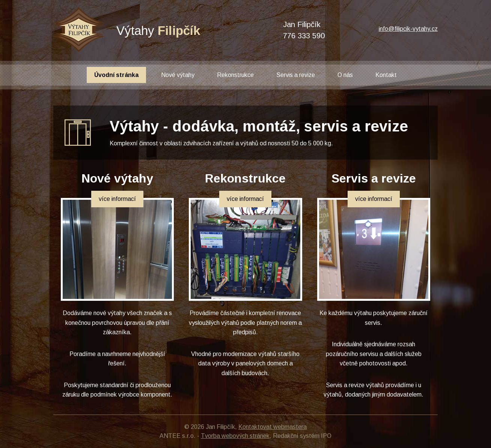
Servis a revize (296, 75)
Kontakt (386, 75)
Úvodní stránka (116, 75)
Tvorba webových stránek (235, 436)
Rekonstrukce (235, 75)
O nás (345, 75)
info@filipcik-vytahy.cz (408, 29)
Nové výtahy (178, 75)
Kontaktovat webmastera (273, 427)
